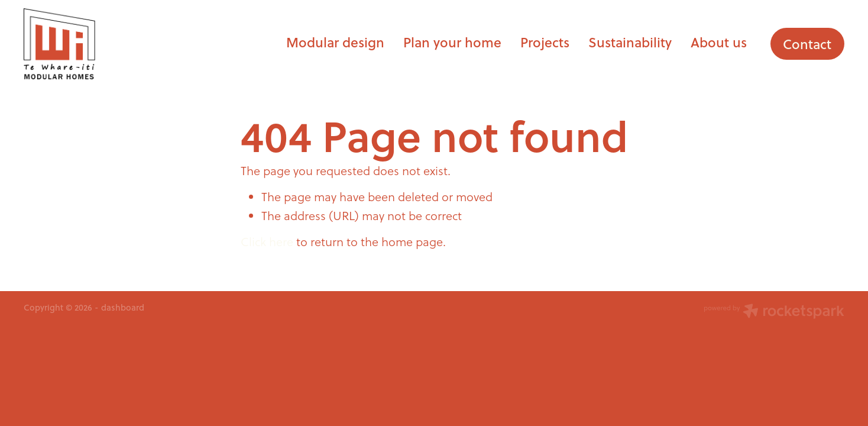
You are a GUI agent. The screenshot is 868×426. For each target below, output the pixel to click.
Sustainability (630, 42)
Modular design (335, 42)
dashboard (123, 307)
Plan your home (452, 42)
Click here (267, 242)
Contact (807, 44)
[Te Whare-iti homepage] (106, 44)
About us (719, 42)
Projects (545, 42)
